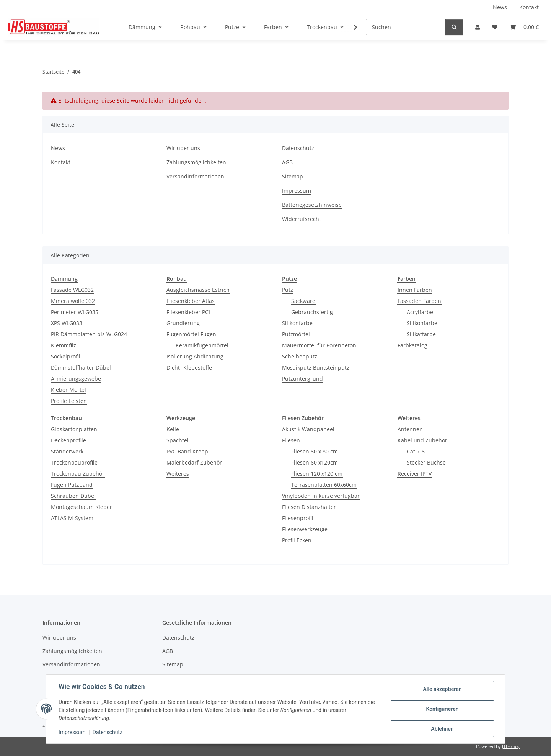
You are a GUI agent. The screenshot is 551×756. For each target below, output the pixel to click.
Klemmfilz (64, 345)
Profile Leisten (69, 401)
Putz (288, 290)
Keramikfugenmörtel (202, 345)
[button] (478, 27)
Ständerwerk (67, 451)
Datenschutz (108, 732)
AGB (287, 162)
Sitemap (293, 176)
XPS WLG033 (67, 323)
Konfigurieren (442, 709)
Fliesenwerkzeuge (305, 529)
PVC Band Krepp (187, 451)
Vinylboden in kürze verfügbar (321, 496)
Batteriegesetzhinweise (312, 205)
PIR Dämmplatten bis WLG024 (89, 334)
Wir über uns (183, 148)
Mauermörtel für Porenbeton (319, 345)
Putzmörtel (296, 334)
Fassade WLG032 (72, 290)
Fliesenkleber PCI (188, 312)
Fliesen (291, 440)
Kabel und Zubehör (422, 440)
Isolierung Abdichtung (195, 356)
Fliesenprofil (298, 518)
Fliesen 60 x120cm (315, 462)
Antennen (410, 429)
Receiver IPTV (415, 474)
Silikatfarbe (421, 334)
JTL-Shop (511, 746)
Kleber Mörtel (68, 390)
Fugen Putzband (72, 485)
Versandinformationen (195, 176)
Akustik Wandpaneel (308, 429)
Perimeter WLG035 (75, 312)
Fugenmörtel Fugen (191, 334)
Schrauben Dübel (73, 496)
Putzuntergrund (302, 379)
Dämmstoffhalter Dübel (81, 367)
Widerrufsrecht (302, 219)
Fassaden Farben (419, 301)
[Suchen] (406, 27)
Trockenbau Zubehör (78, 474)
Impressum (72, 732)
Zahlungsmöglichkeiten (196, 162)
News (500, 7)
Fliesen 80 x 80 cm (315, 451)
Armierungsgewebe (76, 379)
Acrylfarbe (420, 312)
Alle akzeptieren (442, 689)
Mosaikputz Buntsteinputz (316, 367)
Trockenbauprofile (74, 462)
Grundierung (183, 323)
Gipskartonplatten (74, 429)
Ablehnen (442, 729)
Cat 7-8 (416, 451)
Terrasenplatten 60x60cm (324, 485)
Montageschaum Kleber (82, 507)
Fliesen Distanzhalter (309, 507)
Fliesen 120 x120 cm (317, 474)
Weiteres (178, 474)
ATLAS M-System (72, 518)
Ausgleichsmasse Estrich (198, 290)
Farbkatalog (412, 345)
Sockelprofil (66, 356)
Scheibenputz (300, 356)
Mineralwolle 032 (73, 301)
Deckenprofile (68, 440)
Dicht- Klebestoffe (189, 367)
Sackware (303, 301)
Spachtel (178, 440)
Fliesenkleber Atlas (191, 301)
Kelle (173, 429)
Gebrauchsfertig (312, 312)
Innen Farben (415, 290)
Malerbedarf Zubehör (194, 462)
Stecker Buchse (426, 462)
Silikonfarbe (297, 323)
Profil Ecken (297, 540)
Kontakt (529, 7)
